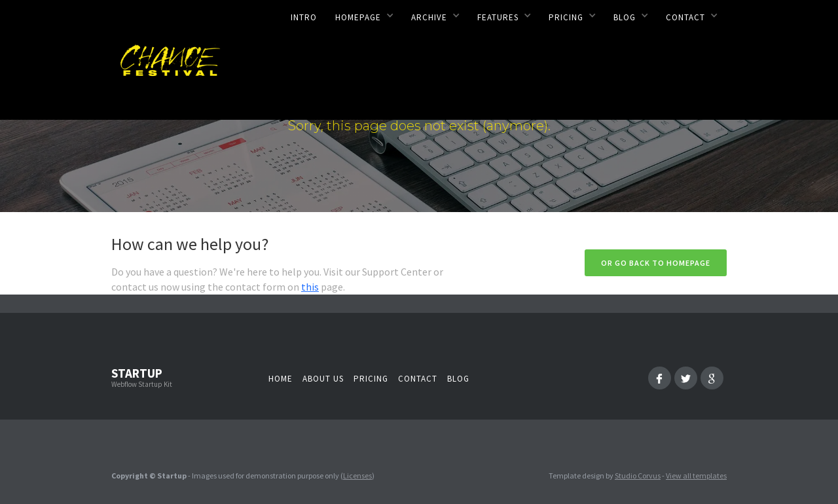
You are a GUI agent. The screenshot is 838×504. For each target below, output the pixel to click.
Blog (458, 379)
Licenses (357, 476)
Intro (304, 17)
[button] (364, 15)
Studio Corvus (638, 476)
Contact (418, 379)
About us (323, 379)
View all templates (696, 476)
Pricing (371, 379)
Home (281, 379)
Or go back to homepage (656, 263)
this (310, 287)
